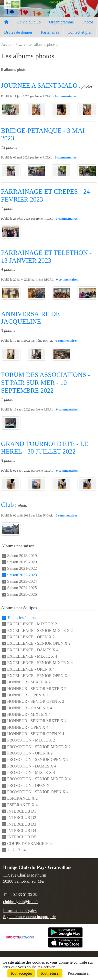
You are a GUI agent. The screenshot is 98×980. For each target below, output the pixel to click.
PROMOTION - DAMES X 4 (32, 766)
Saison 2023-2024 (22, 581)
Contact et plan (80, 32)
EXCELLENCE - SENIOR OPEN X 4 (39, 676)
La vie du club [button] (29, 22)
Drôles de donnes (18, 32)
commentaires (67, 96)
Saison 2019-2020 (22, 562)
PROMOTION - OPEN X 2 (30, 753)
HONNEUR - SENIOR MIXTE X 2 (37, 689)
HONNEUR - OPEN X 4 (28, 727)
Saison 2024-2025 (22, 588)
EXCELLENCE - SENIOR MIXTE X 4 (40, 663)
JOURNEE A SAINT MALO (39, 85)
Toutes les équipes (22, 618)
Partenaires (50, 32)
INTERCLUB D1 (22, 811)
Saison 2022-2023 (22, 575)
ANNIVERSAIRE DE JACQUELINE (30, 318)
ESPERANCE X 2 (22, 798)
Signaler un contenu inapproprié (29, 917)
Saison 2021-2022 (22, 569)
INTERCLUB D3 (22, 824)
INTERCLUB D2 (22, 818)
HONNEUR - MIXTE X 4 (29, 714)
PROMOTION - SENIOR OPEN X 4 (38, 792)
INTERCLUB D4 (22, 831)
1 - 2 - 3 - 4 (16, 850)
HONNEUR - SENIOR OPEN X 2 (36, 702)
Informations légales (20, 911)
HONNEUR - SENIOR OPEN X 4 (36, 734)
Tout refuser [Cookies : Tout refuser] (50, 973)
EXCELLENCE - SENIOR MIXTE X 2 (40, 631)
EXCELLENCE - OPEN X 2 (31, 637)
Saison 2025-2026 (22, 594)
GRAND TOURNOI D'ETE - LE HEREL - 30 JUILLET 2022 (45, 448)
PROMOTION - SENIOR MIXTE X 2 (39, 747)
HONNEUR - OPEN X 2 (28, 695)
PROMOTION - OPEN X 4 (30, 785)
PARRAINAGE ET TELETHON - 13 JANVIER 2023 (46, 257)
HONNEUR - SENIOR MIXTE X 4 (37, 721)
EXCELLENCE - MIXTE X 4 (32, 656)
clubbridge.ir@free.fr (20, 902)
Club (7, 505)
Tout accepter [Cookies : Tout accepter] (21, 973)
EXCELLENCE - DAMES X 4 (33, 650)
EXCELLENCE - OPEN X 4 (31, 669)
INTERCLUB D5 (22, 837)
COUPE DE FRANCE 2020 (30, 844)
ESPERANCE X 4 (22, 805)
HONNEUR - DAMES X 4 (30, 708)
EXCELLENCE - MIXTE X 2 (32, 624)
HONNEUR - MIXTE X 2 (29, 682)
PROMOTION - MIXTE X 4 (31, 772)
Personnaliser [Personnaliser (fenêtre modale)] (79, 973)
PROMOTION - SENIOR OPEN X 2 (38, 760)
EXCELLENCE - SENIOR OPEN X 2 (39, 644)
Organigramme (62, 22)
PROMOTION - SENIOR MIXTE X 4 (39, 779)
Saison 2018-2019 (22, 556)
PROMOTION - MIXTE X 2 (31, 740)
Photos (88, 22)
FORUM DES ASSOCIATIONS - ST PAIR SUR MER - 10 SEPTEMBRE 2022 (46, 382)
